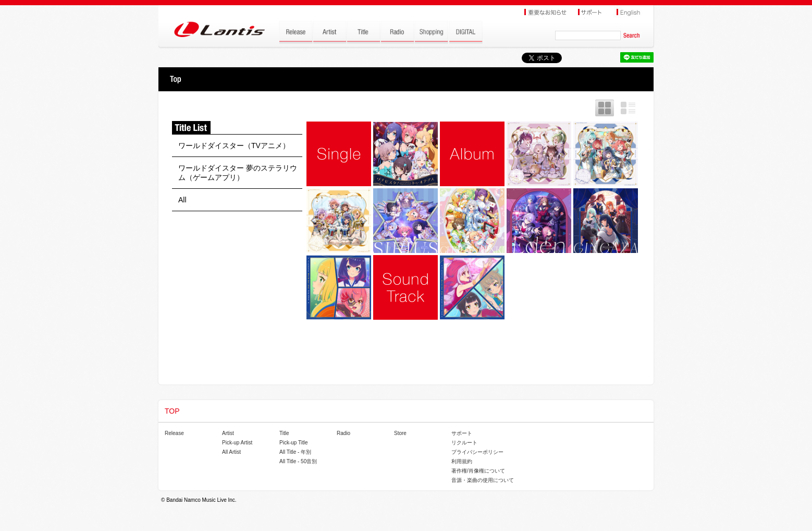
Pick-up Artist (237, 443)
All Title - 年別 (295, 452)
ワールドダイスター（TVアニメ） (234, 146)
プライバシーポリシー (477, 452)
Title (284, 433)
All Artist (231, 452)
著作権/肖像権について (478, 471)
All (182, 200)
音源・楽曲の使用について (483, 480)
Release (174, 433)
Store (400, 433)
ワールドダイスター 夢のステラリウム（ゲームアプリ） (238, 173)
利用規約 (462, 461)
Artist (228, 433)
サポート (462, 433)
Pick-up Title (293, 443)
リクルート (464, 443)
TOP (175, 79)
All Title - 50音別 (298, 461)
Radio (343, 433)
